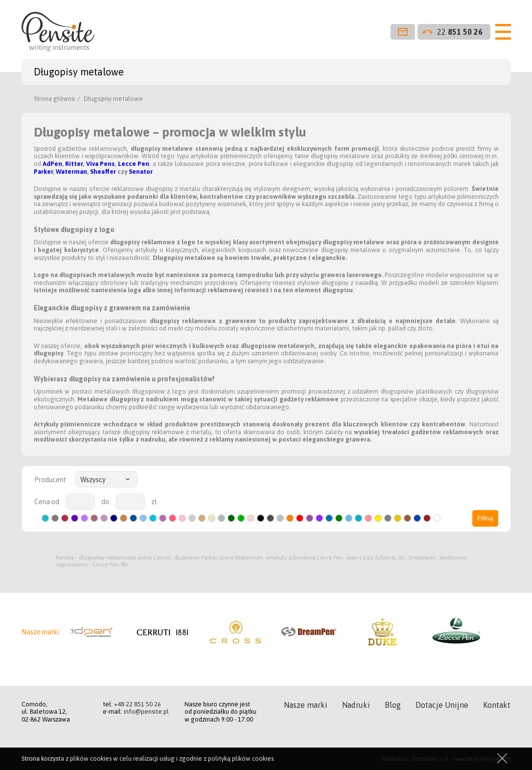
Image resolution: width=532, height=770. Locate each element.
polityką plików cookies (241, 758)
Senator (141, 172)
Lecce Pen (134, 164)
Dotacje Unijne (442, 705)
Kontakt (497, 705)
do (105, 502)
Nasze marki (306, 705)
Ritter (74, 164)
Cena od (47, 502)
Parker (43, 172)
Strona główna (54, 99)
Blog (393, 705)
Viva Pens (100, 164)
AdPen (52, 164)
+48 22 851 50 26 (138, 704)
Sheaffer (103, 172)
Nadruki (356, 705)
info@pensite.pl (146, 712)
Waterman (71, 172)
